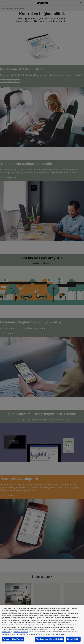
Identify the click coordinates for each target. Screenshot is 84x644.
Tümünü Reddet (73, 639)
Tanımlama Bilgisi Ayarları (13, 639)
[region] (42, 624)
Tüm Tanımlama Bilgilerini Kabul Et (49, 639)
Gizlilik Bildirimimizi (21, 632)
